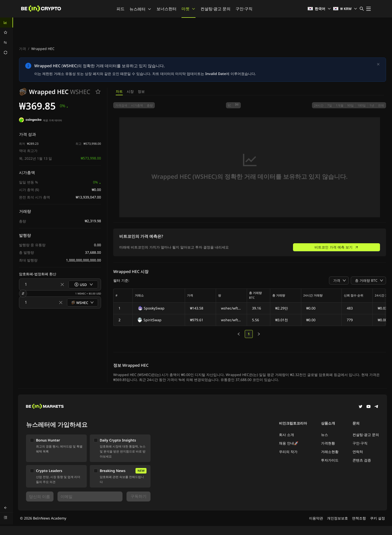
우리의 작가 (288, 451)
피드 (120, 9)
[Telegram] (376, 406)
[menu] (6, 37)
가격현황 (328, 442)
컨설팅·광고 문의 (215, 9)
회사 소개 (286, 434)
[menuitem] (6, 22)
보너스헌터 (166, 9)
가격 (22, 49)
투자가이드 (330, 459)
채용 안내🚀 (289, 442)
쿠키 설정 (377, 517)
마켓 (188, 9)
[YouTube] (368, 406)
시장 (130, 91)
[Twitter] (360, 406)
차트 (119, 91)
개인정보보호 (337, 517)
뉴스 (324, 434)
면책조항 (359, 517)
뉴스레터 (140, 9)
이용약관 (316, 517)
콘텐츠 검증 (362, 459)
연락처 (358, 451)
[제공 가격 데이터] (30, 120)
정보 (141, 91)
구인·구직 (244, 9)
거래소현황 (330, 451)
